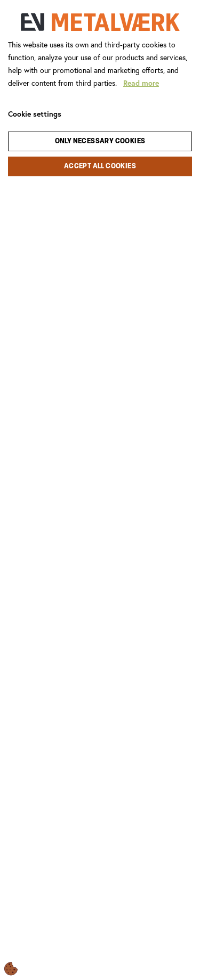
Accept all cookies (100, 166)
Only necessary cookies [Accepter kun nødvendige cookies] (100, 141)
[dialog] (100, 490)
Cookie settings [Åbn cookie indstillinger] (35, 114)
